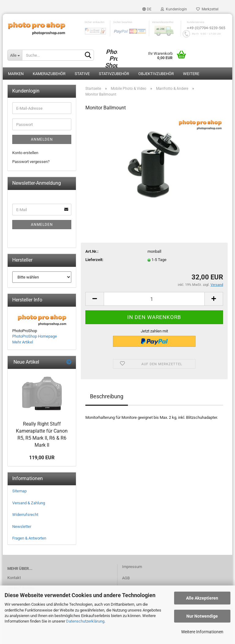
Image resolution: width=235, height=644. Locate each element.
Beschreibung (107, 396)
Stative (82, 74)
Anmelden (42, 139)
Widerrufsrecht (25, 515)
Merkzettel (207, 9)
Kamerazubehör (49, 74)
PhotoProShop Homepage (35, 336)
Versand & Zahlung (29, 503)
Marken (16, 74)
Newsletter (22, 527)
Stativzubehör (114, 74)
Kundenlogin (174, 9)
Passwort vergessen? (31, 162)
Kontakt (14, 578)
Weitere (191, 74)
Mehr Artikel (23, 342)
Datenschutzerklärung (85, 621)
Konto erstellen (25, 153)
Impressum (132, 567)
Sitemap (19, 491)
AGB (126, 578)
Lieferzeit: (94, 260)
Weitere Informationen (202, 632)
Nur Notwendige (202, 616)
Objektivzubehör (156, 74)
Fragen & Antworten (29, 538)
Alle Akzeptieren (202, 598)
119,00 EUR (42, 458)
